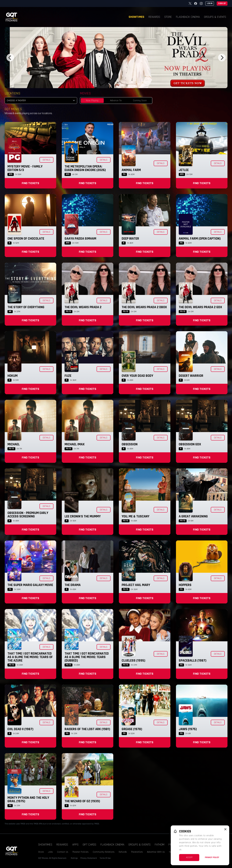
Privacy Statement (89, 858)
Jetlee (184, 170)
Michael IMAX (75, 444)
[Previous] (10, 58)
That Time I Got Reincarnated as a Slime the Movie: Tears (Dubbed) (87, 657)
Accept (189, 857)
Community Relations (104, 852)
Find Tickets (30, 183)
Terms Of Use (105, 858)
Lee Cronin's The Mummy (83, 516)
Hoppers (185, 585)
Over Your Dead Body (137, 376)
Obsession (130, 444)
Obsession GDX (190, 444)
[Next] (222, 58)
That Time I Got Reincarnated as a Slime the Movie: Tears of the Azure (30, 657)
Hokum (13, 376)
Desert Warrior (191, 376)
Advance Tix (116, 101)
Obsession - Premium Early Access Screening (28, 515)
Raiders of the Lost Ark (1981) (87, 729)
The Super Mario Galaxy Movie (30, 585)
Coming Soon (140, 101)
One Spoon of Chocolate (26, 239)
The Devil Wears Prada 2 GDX (200, 307)
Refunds (123, 852)
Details (46, 160)
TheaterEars (137, 852)
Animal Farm (131, 170)
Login (210, 3)
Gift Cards (89, 845)
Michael (14, 444)
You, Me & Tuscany (135, 516)
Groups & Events (215, 17)
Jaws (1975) (188, 729)
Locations (13, 93)
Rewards (154, 17)
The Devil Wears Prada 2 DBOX (144, 307)
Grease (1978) (132, 729)
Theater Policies (80, 852)
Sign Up (222, 3)
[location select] (41, 101)
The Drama (73, 585)
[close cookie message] (225, 829)
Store (168, 17)
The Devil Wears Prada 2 (83, 307)
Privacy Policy (212, 857)
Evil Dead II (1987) (20, 729)
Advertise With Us (156, 852)
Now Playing (92, 101)
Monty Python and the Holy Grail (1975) (28, 799)
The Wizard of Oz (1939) (82, 801)
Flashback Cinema (188, 17)
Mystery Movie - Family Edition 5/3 (25, 168)
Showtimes (136, 17)
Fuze (68, 376)
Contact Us (63, 852)
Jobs (50, 852)
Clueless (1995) (133, 661)
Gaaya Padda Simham (80, 239)
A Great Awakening (193, 516)
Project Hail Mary (136, 585)
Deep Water (130, 239)
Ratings (74, 858)
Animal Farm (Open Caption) (200, 239)
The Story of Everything (26, 307)
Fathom (160, 845)
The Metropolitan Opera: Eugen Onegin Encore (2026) (85, 168)
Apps (75, 845)
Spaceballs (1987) (193, 661)
